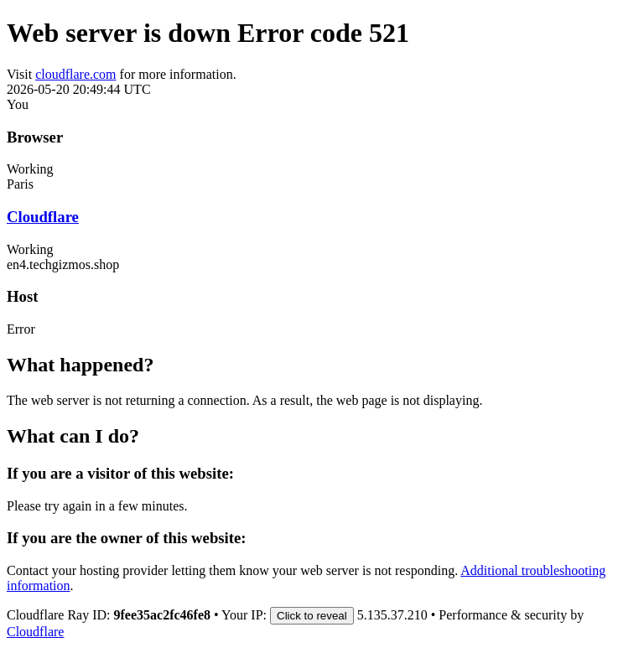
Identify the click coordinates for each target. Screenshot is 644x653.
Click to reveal (312, 616)
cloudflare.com (75, 74)
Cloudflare (43, 217)
